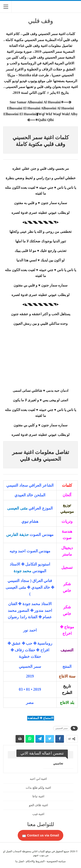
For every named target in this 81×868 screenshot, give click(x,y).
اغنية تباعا (38, 796)
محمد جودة (23, 571)
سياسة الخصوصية (56, 861)
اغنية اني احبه (38, 779)
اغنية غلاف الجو (38, 805)
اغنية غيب (38, 814)
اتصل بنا (20, 861)
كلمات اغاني (38, 851)
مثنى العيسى (17, 508)
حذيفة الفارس (17, 535)
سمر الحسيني (62, 728)
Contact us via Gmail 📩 (41, 835)
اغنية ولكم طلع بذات (38, 788)
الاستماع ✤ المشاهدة (41, 718)
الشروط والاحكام (35, 861)
